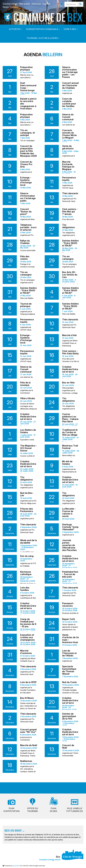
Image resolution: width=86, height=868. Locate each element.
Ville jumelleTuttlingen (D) (74, 810)
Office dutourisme (33, 810)
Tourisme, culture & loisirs (43, 38)
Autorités (16, 29)
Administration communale (43, 29)
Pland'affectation (11, 810)
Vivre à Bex (71, 29)
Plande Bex (54, 810)
